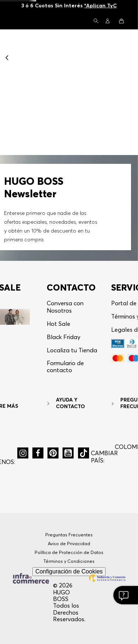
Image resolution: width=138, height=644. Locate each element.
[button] (96, 21)
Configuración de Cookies (69, 571)
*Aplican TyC (100, 6)
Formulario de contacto (65, 366)
